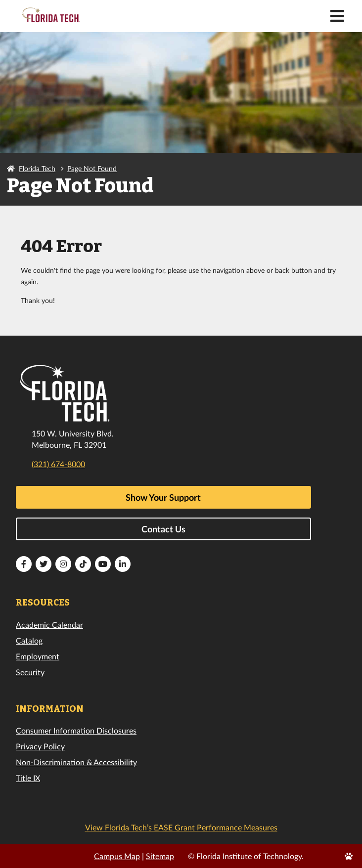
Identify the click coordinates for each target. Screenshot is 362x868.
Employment (38, 656)
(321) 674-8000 (58, 464)
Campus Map (117, 856)
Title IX (28, 778)
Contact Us (163, 529)
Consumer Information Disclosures (76, 730)
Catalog (29, 640)
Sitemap (160, 856)
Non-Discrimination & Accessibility (76, 762)
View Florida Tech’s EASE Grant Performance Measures (181, 827)
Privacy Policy (40, 746)
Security (30, 672)
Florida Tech (37, 168)
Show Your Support (163, 497)
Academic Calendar (49, 625)
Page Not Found (92, 168)
